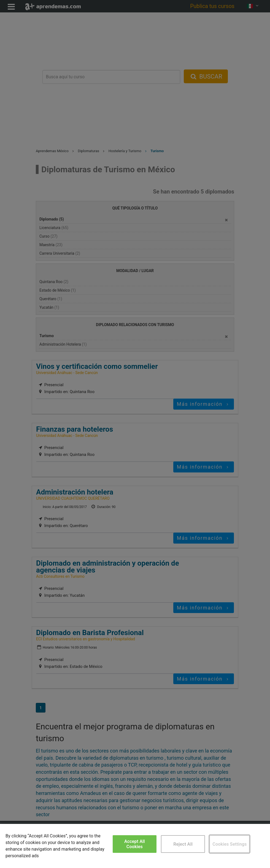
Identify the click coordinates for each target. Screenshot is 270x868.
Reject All (183, 844)
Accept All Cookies (135, 844)
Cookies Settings (229, 844)
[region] (135, 846)
